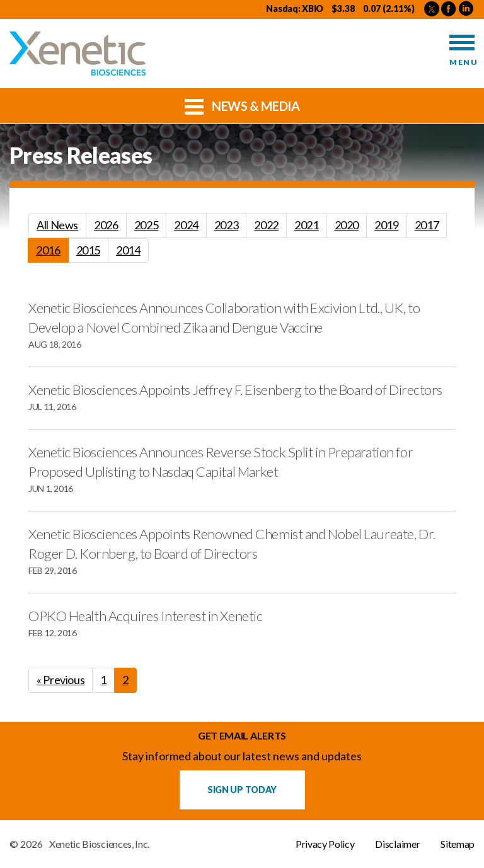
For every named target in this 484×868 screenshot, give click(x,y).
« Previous (60, 680)
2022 (266, 225)
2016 (48, 250)
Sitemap (458, 844)
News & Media (242, 105)
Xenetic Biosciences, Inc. (99, 844)
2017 (427, 225)
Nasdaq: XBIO (295, 9)
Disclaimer (397, 844)
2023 (227, 225)
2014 (128, 250)
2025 (147, 225)
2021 (307, 225)
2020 (347, 225)
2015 (89, 250)
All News (57, 225)
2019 (387, 225)
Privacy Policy (325, 844)
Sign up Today (242, 790)
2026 (106, 225)
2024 (186, 225)
